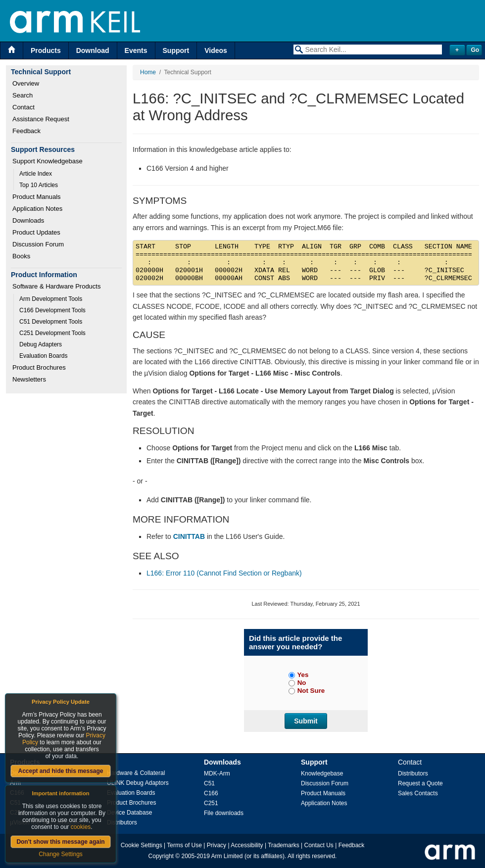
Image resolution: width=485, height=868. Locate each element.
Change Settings (61, 854)
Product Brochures (39, 367)
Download (93, 50)
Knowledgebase (322, 773)
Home (148, 72)
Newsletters (29, 379)
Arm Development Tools (51, 299)
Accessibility (247, 845)
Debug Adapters (41, 344)
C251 (211, 803)
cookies (81, 827)
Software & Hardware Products (56, 286)
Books (21, 256)
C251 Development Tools (52, 333)
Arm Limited (227, 856)
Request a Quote (420, 783)
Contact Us (319, 845)
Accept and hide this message (60, 771)
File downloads (224, 813)
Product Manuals (37, 197)
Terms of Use (184, 845)
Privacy (217, 845)
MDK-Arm (217, 773)
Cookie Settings (142, 845)
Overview (26, 83)
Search (23, 95)
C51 (209, 783)
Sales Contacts (418, 793)
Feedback (26, 131)
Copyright (161, 856)
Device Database (129, 813)
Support (176, 50)
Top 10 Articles (39, 185)
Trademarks (284, 845)
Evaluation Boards (43, 356)
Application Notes (37, 209)
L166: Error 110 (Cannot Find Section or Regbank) (224, 573)
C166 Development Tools (52, 310)
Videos (216, 50)
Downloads (28, 220)
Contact (24, 107)
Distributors (122, 822)
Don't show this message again (60, 842)
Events (136, 50)
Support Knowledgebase (48, 161)
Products (46, 50)
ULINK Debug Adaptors (138, 783)
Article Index (36, 174)
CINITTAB (189, 536)
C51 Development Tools (51, 322)
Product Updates (36, 232)
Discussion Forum (38, 244)
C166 (211, 793)
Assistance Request (41, 119)
